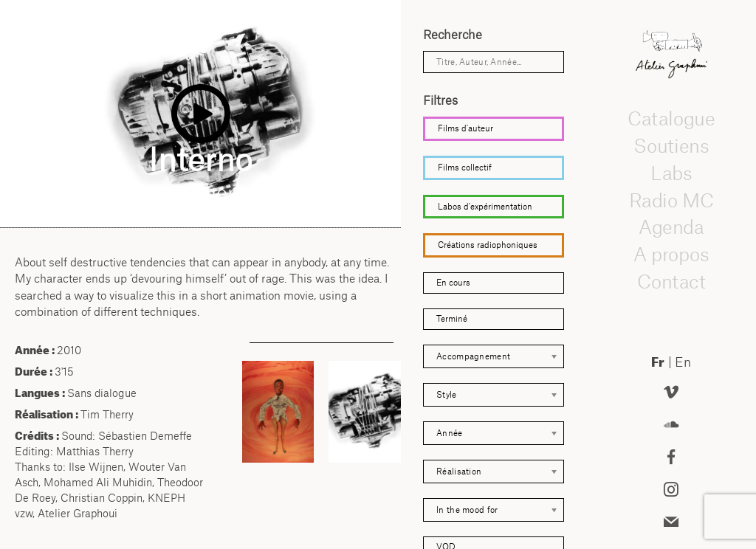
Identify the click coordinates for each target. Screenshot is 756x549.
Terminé (452, 319)
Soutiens (671, 146)
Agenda (671, 227)
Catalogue (671, 119)
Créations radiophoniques (488, 245)
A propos (671, 255)
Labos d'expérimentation (485, 207)
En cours (453, 283)
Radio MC (671, 200)
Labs (671, 173)
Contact (671, 282)
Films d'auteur (465, 128)
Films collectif (465, 168)
